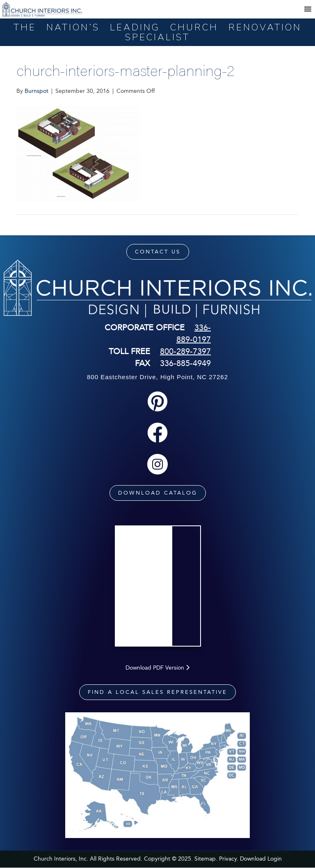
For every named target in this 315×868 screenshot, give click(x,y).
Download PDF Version (157, 668)
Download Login (261, 859)
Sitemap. (206, 859)
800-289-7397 (185, 351)
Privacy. (229, 859)
